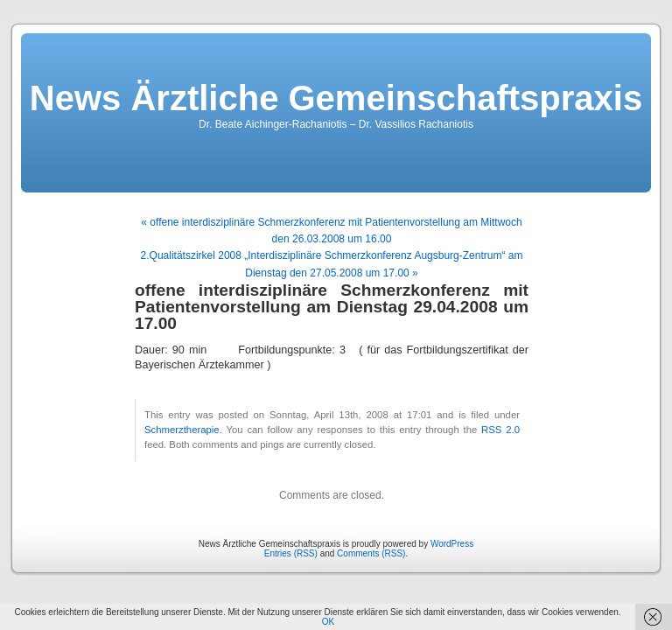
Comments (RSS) (371, 553)
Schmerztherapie (182, 430)
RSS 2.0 (500, 430)
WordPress (452, 544)
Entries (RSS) (291, 553)
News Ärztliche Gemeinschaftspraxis (336, 98)
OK (328, 622)
